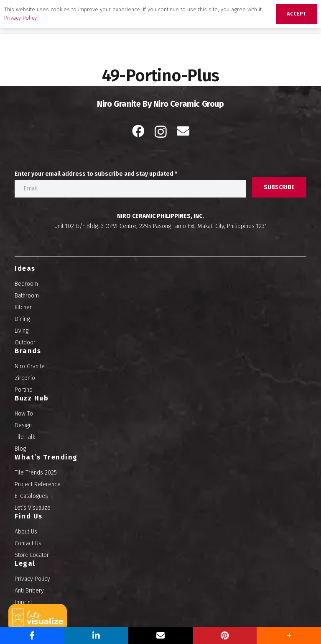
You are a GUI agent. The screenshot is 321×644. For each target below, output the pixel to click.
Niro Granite (30, 366)
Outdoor (25, 343)
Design (23, 425)
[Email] (183, 131)
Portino (24, 390)
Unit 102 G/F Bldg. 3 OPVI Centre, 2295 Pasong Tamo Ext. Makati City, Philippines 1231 (161, 226)
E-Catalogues (31, 496)
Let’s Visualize (33, 508)
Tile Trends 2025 (36, 473)
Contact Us (28, 543)
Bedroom (26, 284)
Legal (25, 563)
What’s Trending (46, 457)
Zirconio (25, 378)
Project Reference (38, 484)
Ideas (25, 268)
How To (24, 414)
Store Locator (32, 555)
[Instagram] (161, 132)
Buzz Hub (32, 398)
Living (22, 331)
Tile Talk (25, 437)
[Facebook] (138, 131)
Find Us (29, 516)
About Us (26, 532)
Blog (20, 449)
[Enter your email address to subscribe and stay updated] (130, 189)
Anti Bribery (29, 591)
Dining (22, 319)
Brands (28, 351)
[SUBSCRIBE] (279, 187)
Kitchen (24, 307)
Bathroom (27, 296)
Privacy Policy (32, 579)
